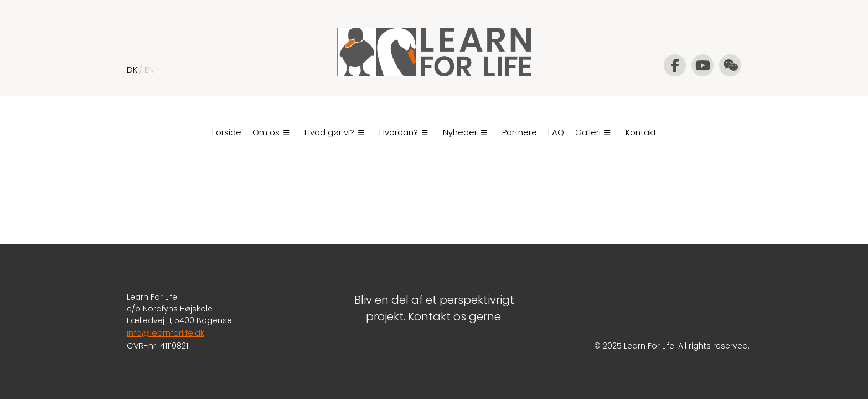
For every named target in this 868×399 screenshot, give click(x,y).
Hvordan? (404, 132)
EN (149, 70)
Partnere (520, 132)
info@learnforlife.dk (166, 333)
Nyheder (465, 132)
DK (132, 70)
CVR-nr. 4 (146, 346)
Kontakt (641, 132)
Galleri (593, 132)
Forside (227, 132)
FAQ (556, 132)
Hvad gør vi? (334, 132)
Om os (271, 132)
